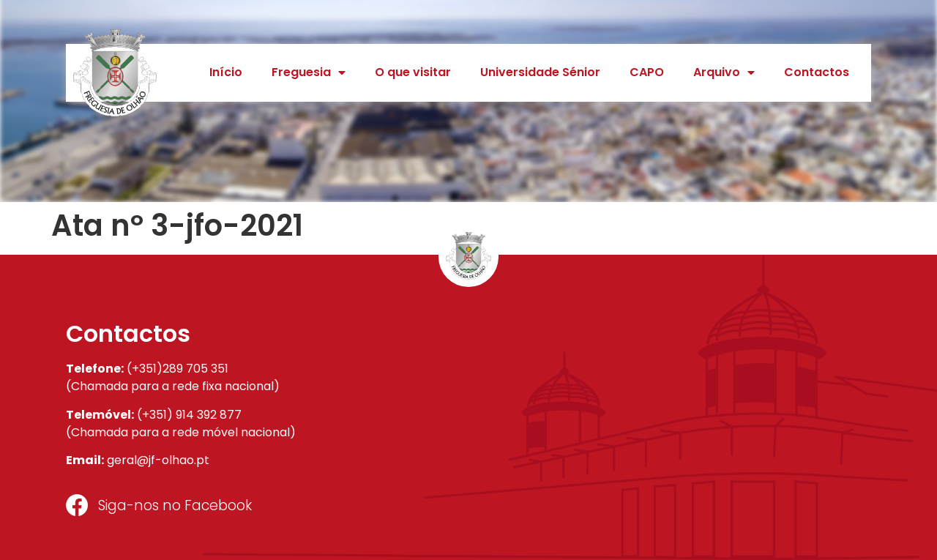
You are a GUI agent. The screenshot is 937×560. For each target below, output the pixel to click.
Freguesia (309, 72)
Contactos (817, 72)
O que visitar (413, 72)
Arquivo (724, 72)
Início (226, 72)
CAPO (647, 72)
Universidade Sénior (540, 72)
